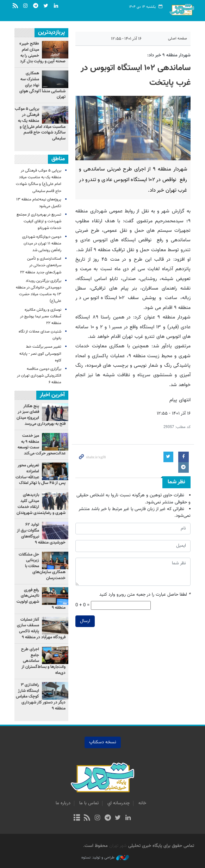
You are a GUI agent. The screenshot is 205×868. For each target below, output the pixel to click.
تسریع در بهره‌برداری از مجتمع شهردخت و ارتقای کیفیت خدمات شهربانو (39, 221)
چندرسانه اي (119, 803)
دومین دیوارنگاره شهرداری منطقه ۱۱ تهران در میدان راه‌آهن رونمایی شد (42, 244)
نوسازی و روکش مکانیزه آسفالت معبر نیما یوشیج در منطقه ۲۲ (41, 317)
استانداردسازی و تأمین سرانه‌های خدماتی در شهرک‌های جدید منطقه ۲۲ (41, 265)
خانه (142, 803)
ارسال (85, 621)
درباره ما (63, 803)
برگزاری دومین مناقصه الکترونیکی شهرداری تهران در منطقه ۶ (39, 376)
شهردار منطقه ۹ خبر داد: (169, 55)
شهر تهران (118, 846)
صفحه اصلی (178, 39)
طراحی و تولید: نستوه (105, 858)
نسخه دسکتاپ (103, 742)
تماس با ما (89, 803)
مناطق (58, 159)
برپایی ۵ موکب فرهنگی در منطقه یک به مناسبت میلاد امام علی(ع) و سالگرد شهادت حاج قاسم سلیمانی (40, 124)
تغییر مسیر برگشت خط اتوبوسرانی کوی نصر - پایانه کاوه (40, 354)
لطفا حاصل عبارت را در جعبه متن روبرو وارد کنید (145, 595)
